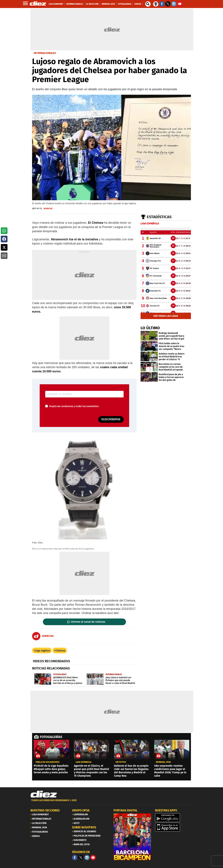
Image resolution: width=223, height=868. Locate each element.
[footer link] (111, 802)
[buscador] (148, 4)
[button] (4, 231)
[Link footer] (44, 794)
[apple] (174, 827)
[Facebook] (75, 858)
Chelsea (60, 651)
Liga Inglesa (43, 651)
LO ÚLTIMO (150, 328)
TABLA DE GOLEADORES (47, 762)
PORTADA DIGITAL (125, 810)
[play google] (174, 818)
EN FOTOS (121, 762)
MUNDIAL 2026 (163, 762)
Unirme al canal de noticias (88, 622)
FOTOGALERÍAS (51, 737)
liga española (84, 762)
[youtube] (93, 858)
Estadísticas (159, 217)
